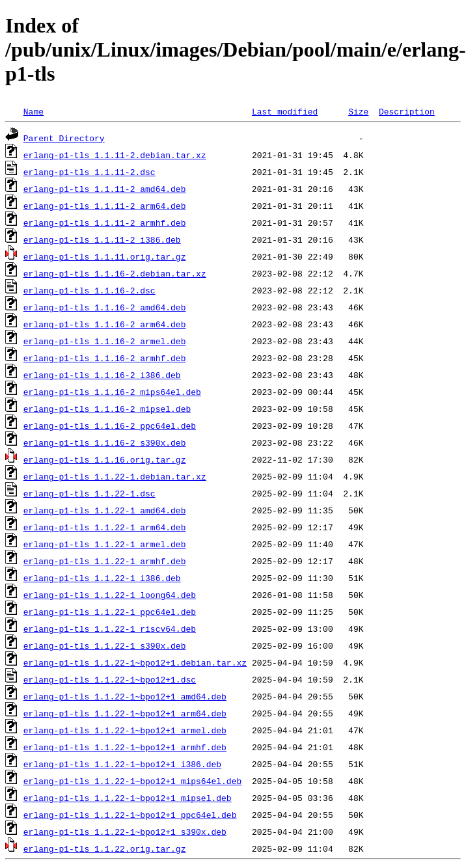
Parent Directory (64, 138)
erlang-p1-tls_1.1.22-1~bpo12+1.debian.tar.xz (135, 662)
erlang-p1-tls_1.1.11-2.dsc (89, 172)
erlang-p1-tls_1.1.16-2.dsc (89, 290)
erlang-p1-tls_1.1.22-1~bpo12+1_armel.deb (125, 730)
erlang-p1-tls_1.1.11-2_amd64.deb (105, 189)
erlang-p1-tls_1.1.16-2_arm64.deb (105, 324)
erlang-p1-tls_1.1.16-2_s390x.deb (105, 442)
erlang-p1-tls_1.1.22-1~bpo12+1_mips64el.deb (132, 781)
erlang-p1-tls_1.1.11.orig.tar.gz (105, 256)
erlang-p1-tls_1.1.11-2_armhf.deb (105, 223)
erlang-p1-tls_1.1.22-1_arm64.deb (105, 527)
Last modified (285, 111)
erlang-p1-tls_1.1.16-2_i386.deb (102, 375)
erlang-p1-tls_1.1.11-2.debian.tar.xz (115, 155)
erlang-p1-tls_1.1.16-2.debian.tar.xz (115, 273)
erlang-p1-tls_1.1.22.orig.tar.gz (105, 848)
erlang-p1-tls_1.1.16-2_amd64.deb (105, 307)
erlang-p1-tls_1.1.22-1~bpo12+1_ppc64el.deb (130, 815)
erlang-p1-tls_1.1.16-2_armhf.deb (105, 358)
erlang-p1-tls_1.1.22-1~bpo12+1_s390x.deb (125, 832)
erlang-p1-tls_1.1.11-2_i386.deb (102, 239)
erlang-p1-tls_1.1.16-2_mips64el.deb (112, 392)
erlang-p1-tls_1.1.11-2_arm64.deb (105, 206)
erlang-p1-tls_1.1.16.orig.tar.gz (105, 459)
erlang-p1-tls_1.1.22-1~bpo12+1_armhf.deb (125, 747)
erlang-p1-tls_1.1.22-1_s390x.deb (105, 645)
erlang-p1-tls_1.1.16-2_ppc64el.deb (110, 426)
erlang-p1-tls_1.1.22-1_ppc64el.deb (110, 612)
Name (34, 111)
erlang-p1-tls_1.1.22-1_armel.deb (105, 544)
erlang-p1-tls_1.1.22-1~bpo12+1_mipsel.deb (128, 798)
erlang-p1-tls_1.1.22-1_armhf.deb (105, 561)
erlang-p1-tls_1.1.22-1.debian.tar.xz (115, 476)
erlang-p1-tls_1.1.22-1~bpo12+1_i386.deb (122, 764)
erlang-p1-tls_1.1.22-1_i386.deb (102, 578)
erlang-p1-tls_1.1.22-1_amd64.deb (105, 510)
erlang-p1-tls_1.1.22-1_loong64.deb (110, 595)
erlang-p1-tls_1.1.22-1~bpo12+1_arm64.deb (125, 713)
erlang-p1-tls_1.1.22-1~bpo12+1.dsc (110, 679)
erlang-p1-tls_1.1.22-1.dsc (89, 493)
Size (358, 111)
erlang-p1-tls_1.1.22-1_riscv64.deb (110, 629)
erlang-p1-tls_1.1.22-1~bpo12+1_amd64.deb (125, 696)
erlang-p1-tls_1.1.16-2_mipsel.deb (107, 409)
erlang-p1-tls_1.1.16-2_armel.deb (105, 341)
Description (407, 111)
